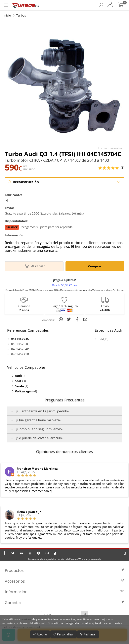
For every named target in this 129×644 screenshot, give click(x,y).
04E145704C (20, 344)
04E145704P (20, 349)
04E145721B (20, 354)
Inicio (7, 15)
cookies (26, 619)
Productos (64, 571)
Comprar (95, 266)
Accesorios (64, 581)
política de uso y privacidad (21, 627)
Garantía (64, 603)
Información (64, 592)
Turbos (21, 15)
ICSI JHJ (104, 339)
